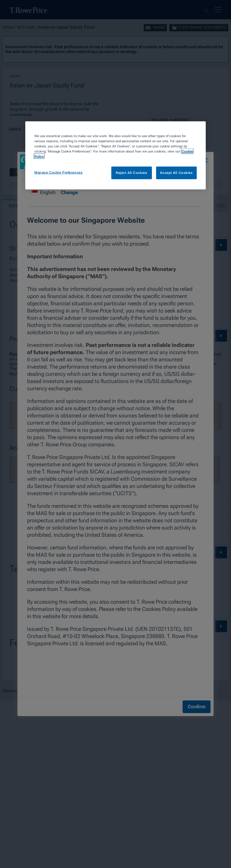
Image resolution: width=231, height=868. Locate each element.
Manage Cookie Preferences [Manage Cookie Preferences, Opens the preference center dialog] (58, 172)
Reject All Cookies (131, 173)
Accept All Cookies (176, 173)
